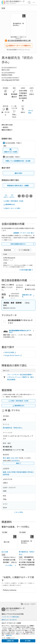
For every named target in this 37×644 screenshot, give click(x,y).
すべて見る (31, 112)
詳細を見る (9, 635)
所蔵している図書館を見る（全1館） (19, 161)
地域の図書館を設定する (23, 244)
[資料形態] (25, 250)
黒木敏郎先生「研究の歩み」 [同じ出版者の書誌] (27, 553)
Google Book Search (13, 355)
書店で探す (18, 173)
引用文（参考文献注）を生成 (13, 201)
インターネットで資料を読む (10, 617)
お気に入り (6, 196)
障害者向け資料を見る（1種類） (19, 185)
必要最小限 (10, 641)
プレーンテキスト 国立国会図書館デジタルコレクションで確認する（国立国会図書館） (20, 377)
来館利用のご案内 (28, 296)
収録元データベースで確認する (18, 45)
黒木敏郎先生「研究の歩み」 (13, 428)
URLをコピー (12, 196)
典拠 (18, 463)
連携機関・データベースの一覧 (24, 233)
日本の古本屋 (10, 352)
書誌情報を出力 (9, 204)
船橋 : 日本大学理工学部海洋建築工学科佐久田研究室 (18, 473)
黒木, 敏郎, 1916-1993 (11, 458)
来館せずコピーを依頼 (10, 151)
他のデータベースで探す (12, 208)
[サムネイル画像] (9, 542)
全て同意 (28, 641)
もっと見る (11, 565)
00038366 (15, 460)
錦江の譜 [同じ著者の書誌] (5, 552)
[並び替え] (10, 250)
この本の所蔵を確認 (26, 270)
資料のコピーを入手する (9, 620)
